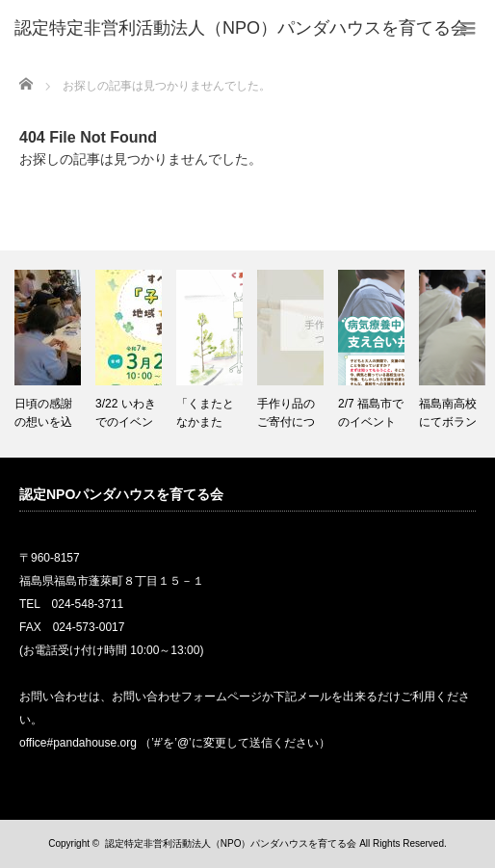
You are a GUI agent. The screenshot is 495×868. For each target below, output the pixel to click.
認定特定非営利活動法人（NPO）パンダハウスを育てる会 (231, 843)
